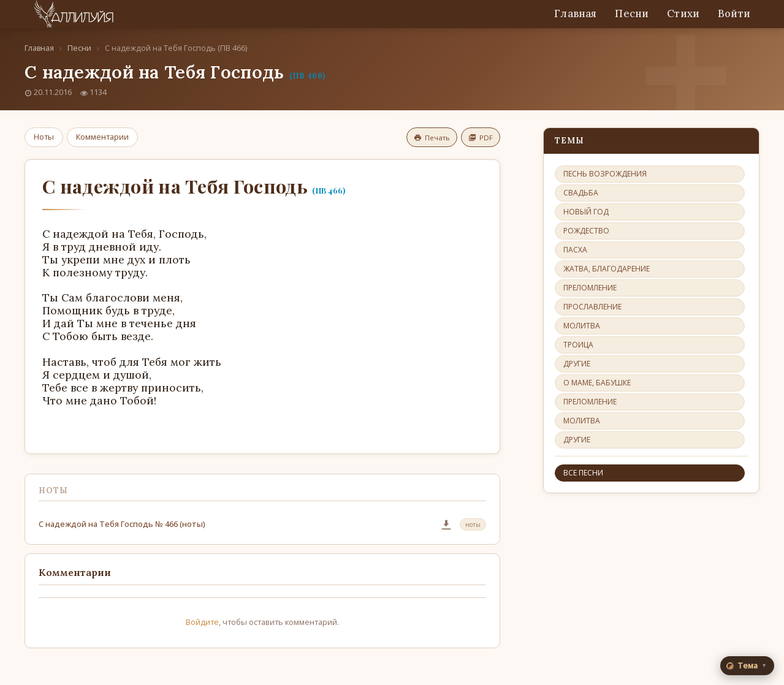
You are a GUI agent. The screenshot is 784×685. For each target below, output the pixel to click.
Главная (575, 13)
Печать (432, 138)
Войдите (202, 622)
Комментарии (102, 137)
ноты (473, 524)
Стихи (683, 13)
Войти (734, 13)
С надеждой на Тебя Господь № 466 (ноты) (122, 524)
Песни (632, 13)
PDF (481, 138)
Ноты (44, 137)
